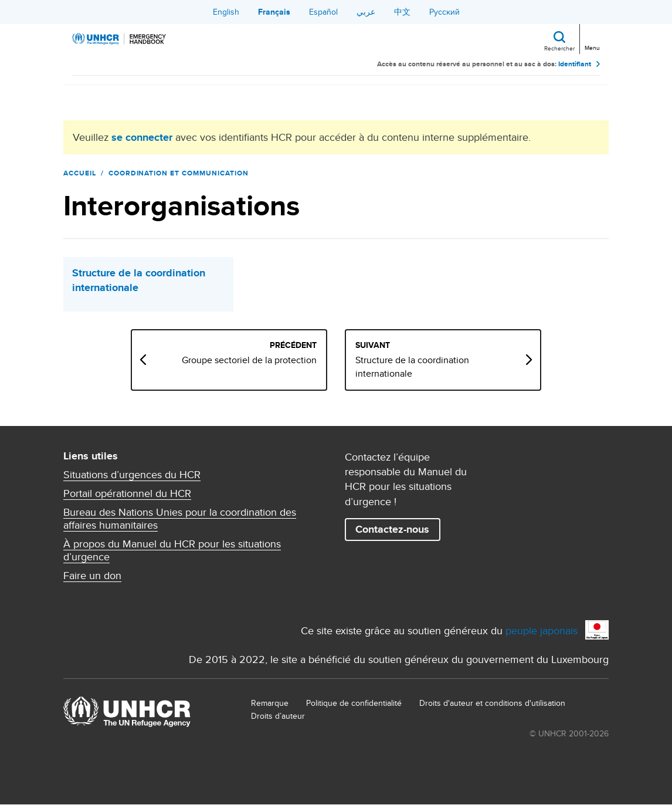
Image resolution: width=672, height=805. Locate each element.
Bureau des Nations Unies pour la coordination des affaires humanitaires (180, 519)
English (226, 12)
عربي (366, 12)
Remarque (270, 703)
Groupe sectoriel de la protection (249, 360)
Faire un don (92, 576)
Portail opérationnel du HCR (127, 493)
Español (323, 12)
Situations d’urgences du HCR (132, 475)
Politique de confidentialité (354, 703)
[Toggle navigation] (591, 38)
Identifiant (575, 64)
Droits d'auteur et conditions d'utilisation (492, 703)
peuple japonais (542, 630)
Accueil (80, 173)
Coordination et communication (179, 173)
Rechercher (559, 48)
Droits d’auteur (278, 716)
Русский (444, 12)
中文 (402, 12)
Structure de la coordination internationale (139, 280)
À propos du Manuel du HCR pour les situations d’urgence (172, 550)
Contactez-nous (392, 529)
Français (274, 12)
